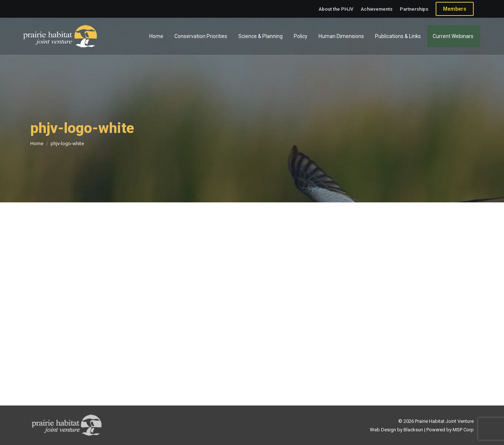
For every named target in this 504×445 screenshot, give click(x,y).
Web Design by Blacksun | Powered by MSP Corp (422, 430)
